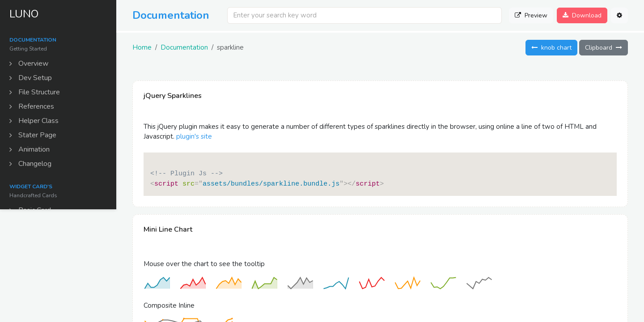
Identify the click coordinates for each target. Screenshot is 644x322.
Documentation (184, 47)
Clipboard (604, 48)
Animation (31, 151)
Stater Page (34, 136)
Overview (30, 65)
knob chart (551, 48)
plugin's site (194, 136)
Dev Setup (32, 79)
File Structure (36, 93)
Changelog (32, 165)
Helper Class (35, 122)
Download (582, 15)
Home (142, 47)
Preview (531, 15)
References (33, 108)
